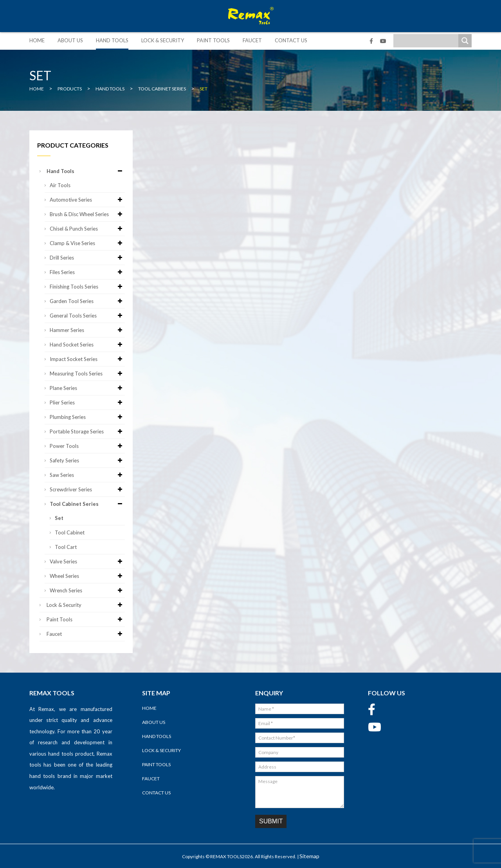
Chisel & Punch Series (87, 229)
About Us (70, 40)
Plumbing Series (87, 417)
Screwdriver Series (87, 489)
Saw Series (87, 475)
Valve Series (87, 561)
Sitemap (309, 856)
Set (59, 518)
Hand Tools (112, 40)
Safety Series (87, 460)
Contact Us (291, 40)
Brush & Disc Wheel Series (87, 214)
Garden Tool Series (87, 301)
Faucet (252, 40)
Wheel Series (87, 576)
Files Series (87, 272)
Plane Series (87, 388)
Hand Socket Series (87, 345)
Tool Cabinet (70, 532)
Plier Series (87, 402)
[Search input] (428, 41)
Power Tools (87, 446)
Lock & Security (163, 40)
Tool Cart (66, 547)
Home (37, 40)
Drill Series (87, 258)
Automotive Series (87, 200)
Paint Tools (213, 40)
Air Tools (60, 185)
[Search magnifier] (465, 41)
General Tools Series (87, 316)
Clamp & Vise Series (87, 243)
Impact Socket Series (87, 359)
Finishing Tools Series (87, 287)
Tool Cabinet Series (87, 504)
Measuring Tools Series (87, 374)
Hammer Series (87, 330)
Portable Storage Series (87, 431)
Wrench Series (87, 590)
